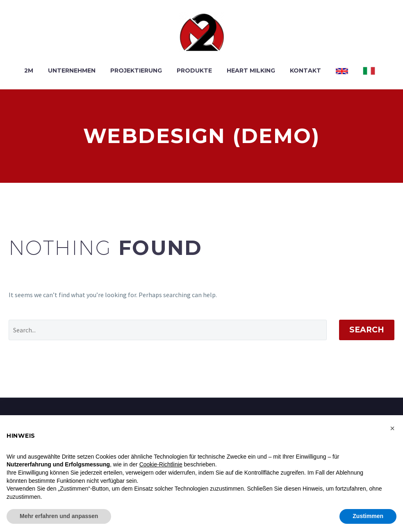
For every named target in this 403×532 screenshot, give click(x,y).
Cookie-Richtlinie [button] (161, 464)
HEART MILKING (251, 70)
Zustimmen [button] (368, 516)
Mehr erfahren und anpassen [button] (59, 516)
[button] (392, 428)
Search (367, 330)
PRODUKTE (194, 70)
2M (29, 70)
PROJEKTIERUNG (136, 70)
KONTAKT (305, 70)
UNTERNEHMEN (72, 70)
